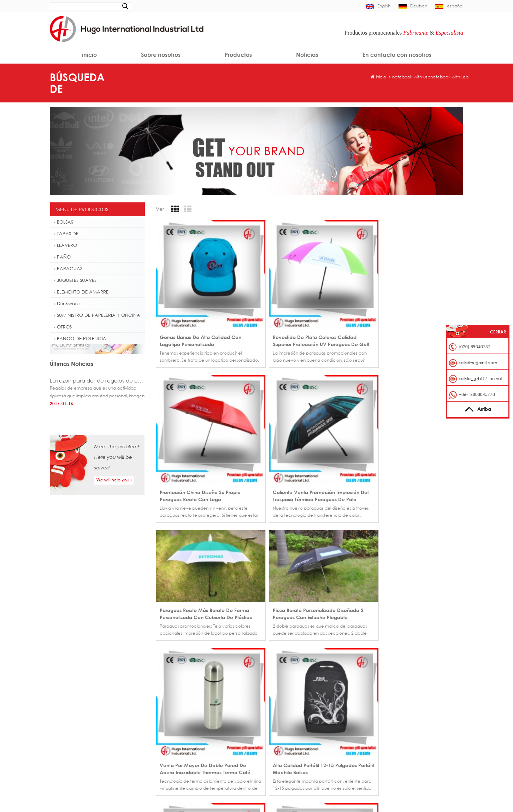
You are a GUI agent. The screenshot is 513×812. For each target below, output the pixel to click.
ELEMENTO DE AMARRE (81, 292)
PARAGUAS (68, 268)
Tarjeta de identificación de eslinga (90, 767)
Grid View (174, 209)
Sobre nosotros (161, 55)
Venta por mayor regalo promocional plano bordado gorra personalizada (204, 686)
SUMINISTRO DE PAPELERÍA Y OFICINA (97, 315)
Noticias (307, 55)
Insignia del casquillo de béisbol (86, 700)
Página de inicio (280, 686)
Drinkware (67, 303)
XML (314, 728)
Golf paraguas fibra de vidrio (83, 711)
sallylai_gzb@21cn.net (481, 378)
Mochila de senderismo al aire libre (89, 733)
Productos (238, 55)
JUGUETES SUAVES (75, 280)
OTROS (63, 327)
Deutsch (413, 6)
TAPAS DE (66, 233)
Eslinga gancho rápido (77, 756)
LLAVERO (65, 245)
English (378, 6)
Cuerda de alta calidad (78, 779)
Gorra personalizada (75, 688)
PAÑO (62, 257)
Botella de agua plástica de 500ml (89, 722)
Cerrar (498, 332)
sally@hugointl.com (401, 697)
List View (187, 209)
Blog (314, 718)
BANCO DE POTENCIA (80, 338)
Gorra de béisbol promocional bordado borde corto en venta (204, 707)
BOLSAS (63, 222)
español (449, 6)
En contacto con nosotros (397, 55)
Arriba (478, 409)
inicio (89, 55)
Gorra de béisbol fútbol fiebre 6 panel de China (204, 697)
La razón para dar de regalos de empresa (98, 407)
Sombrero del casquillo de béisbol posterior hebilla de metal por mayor (204, 718)
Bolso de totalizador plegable (84, 745)
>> (185, 589)
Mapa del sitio (278, 728)
